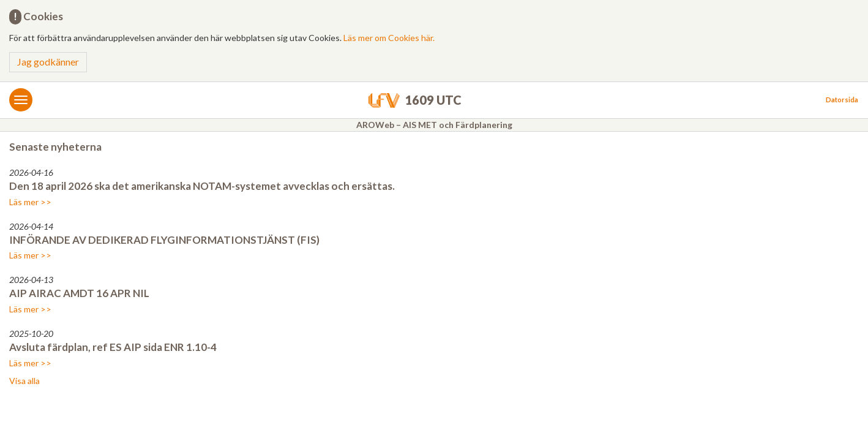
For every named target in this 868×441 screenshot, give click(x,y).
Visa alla (24, 381)
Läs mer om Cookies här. (389, 38)
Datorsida (842, 100)
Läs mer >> (30, 202)
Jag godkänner (48, 62)
